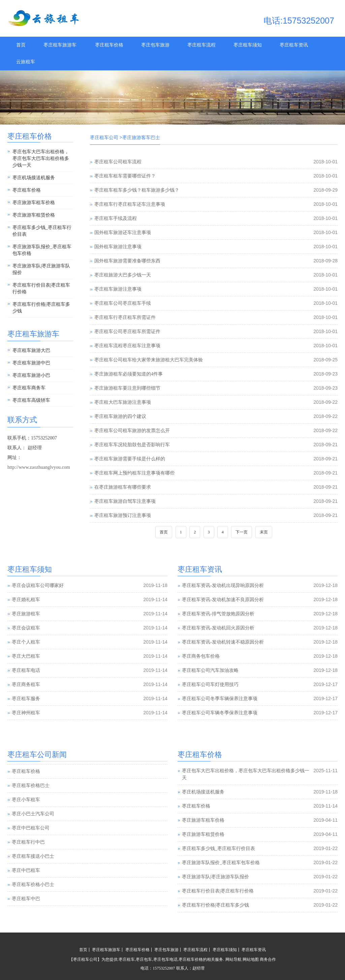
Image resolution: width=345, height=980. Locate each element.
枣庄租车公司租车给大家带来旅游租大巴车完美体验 (149, 360)
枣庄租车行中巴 (28, 856)
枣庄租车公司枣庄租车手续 (123, 303)
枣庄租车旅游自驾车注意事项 (125, 501)
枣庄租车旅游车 (60, 45)
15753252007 (164, 968)
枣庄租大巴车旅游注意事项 (123, 402)
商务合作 (268, 959)
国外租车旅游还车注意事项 (123, 233)
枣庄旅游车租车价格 (34, 203)
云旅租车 (26, 62)
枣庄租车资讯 (294, 45)
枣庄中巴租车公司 (31, 842)
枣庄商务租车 (26, 684)
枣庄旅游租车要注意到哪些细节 (127, 388)
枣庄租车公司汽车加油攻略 (210, 670)
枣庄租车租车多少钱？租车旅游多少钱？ (137, 190)
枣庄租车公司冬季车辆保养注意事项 (220, 699)
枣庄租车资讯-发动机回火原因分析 (218, 628)
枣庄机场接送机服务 (34, 178)
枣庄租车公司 (104, 138)
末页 (264, 532)
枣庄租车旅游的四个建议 (120, 416)
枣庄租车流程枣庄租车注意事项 (127, 346)
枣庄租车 (127, 959)
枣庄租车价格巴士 (31, 799)
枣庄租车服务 (26, 699)
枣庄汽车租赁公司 (31, 771)
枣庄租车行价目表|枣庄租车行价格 (41, 288)
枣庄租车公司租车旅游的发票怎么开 (132, 431)
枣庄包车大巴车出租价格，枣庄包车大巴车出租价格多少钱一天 (41, 158)
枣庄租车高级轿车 (31, 400)
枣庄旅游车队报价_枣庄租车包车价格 (42, 250)
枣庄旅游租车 (26, 614)
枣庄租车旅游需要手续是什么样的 (130, 459)
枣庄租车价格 (109, 45)
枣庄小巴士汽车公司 (33, 828)
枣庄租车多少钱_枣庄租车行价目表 (42, 231)
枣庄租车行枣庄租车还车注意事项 (130, 204)
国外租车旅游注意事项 (118, 247)
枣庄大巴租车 (26, 656)
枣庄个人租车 (26, 642)
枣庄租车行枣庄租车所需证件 (125, 317)
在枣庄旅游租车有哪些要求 (123, 487)
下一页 (242, 532)
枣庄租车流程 (201, 45)
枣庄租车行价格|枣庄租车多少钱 (41, 308)
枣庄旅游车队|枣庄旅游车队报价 (41, 269)
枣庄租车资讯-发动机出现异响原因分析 (223, 585)
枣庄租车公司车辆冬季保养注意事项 (220, 713)
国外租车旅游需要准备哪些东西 (127, 261)
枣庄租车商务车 (29, 388)
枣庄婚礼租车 (26, 600)
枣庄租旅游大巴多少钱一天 (123, 275)
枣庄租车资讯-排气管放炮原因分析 (218, 614)
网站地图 (251, 959)
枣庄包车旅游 (155, 45)
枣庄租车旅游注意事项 (118, 289)
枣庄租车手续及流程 (116, 218)
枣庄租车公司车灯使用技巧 (210, 684)
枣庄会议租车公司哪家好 (38, 585)
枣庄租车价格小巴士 (33, 898)
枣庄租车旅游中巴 (31, 363)
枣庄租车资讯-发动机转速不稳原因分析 (223, 642)
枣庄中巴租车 (26, 884)
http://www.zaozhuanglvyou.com (39, 467)
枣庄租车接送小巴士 (33, 870)
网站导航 (233, 959)
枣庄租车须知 (248, 45)
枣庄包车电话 (165, 959)
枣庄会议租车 (26, 628)
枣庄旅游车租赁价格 (34, 215)
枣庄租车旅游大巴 (31, 350)
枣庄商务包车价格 (201, 656)
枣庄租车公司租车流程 (118, 162)
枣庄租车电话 (26, 670)
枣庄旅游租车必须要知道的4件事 (129, 374)
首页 (21, 45)
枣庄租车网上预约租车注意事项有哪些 (134, 473)
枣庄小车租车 (26, 813)
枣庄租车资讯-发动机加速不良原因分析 (223, 600)
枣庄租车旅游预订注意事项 (123, 515)
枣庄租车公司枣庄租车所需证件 (127, 332)
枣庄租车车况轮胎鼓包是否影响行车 (132, 445)
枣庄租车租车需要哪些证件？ (125, 176)
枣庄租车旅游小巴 (31, 375)
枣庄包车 (144, 959)
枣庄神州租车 (26, 713)
